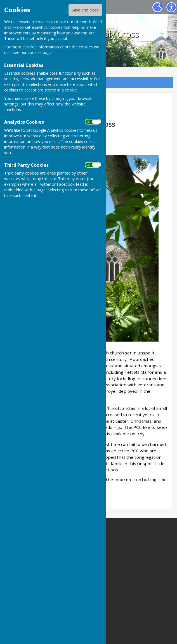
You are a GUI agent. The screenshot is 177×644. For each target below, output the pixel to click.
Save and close (85, 10)
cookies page (40, 52)
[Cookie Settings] (157, 7)
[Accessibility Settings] (171, 7)
